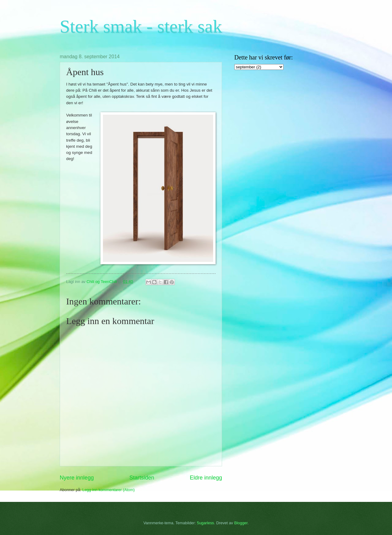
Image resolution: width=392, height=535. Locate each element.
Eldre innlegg (206, 478)
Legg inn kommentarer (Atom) (109, 490)
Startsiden (142, 478)
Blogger (241, 523)
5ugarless (205, 523)
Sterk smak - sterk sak (141, 26)
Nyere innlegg (77, 478)
